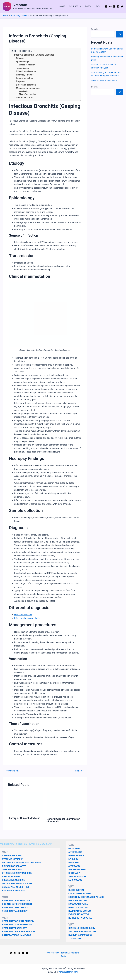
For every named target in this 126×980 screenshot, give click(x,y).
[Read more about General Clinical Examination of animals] (64, 803)
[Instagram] (106, 6)
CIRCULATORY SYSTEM (80, 893)
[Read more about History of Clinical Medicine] (26, 803)
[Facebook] (118, 6)
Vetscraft (20, 5)
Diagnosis (21, 81)
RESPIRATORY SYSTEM (80, 911)
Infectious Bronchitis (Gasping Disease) (33, 55)
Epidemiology (22, 62)
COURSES (75, 6)
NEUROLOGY (74, 862)
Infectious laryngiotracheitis (27, 618)
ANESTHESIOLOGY (77, 869)
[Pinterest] (114, 6)
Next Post (81, 771)
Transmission (22, 68)
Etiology (20, 58)
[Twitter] (122, 6)
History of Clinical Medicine (24, 818)
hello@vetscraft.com (68, 972)
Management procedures (28, 88)
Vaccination (24, 91)
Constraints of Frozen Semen (105, 80)
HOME (62, 6)
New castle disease (23, 615)
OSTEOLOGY (74, 848)
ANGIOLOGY (74, 866)
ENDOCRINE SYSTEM (79, 914)
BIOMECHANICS (76, 855)
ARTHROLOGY (75, 852)
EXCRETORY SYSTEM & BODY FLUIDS (86, 897)
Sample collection (24, 78)
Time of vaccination (27, 94)
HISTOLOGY (74, 873)
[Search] (120, 34)
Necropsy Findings (25, 75)
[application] (80, 6)
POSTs (88, 6)
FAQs (98, 6)
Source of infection (27, 65)
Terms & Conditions (70, 953)
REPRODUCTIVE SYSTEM (80, 918)
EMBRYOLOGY (75, 880)
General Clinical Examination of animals (63, 820)
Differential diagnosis (26, 85)
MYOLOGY (73, 859)
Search (94, 29)
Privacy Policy (52, 953)
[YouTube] (110, 6)
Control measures (24, 97)
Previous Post (11, 771)
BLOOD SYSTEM (76, 890)
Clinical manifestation (26, 71)
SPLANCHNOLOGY (77, 876)
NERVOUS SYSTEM (78, 900)
